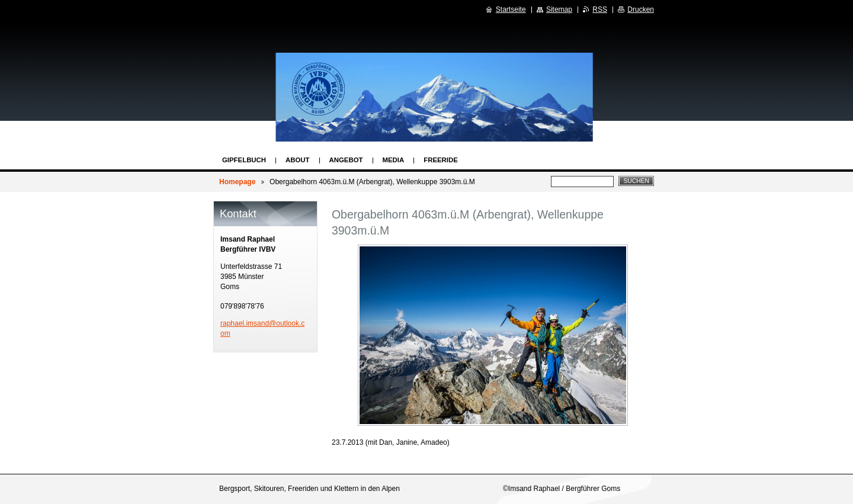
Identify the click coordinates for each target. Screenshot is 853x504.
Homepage (237, 182)
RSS (600, 9)
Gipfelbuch (244, 160)
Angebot (346, 160)
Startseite (511, 9)
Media (394, 160)
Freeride (441, 160)
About (298, 160)
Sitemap (559, 9)
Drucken (641, 9)
